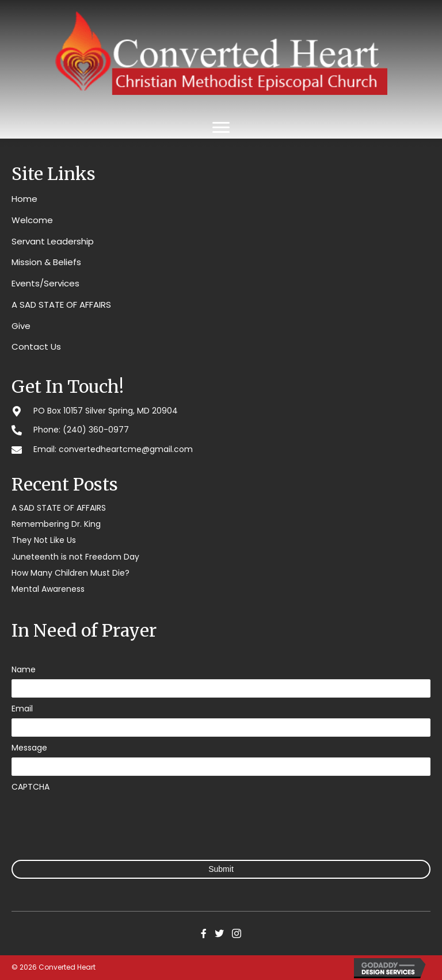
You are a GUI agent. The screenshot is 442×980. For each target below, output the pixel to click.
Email (22, 709)
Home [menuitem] (24, 199)
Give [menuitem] (21, 326)
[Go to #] (221, 410)
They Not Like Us (44, 540)
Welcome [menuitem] (32, 220)
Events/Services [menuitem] (45, 283)
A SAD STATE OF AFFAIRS (59, 508)
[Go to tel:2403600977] (221, 429)
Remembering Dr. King (56, 524)
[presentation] (99, 819)
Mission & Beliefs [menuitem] (46, 262)
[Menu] (221, 128)
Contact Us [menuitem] (36, 347)
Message (29, 748)
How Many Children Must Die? (71, 573)
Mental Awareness (48, 589)
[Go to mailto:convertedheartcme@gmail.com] (221, 449)
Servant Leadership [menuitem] (53, 241)
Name (24, 669)
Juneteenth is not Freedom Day (75, 557)
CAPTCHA (31, 787)
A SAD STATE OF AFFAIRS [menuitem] (61, 305)
